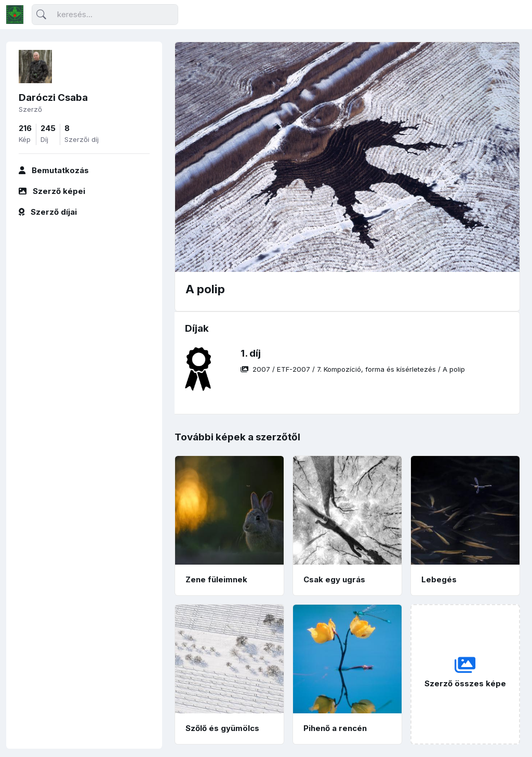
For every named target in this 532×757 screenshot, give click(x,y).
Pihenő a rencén (335, 728)
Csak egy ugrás (334, 579)
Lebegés (439, 579)
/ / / (353, 369)
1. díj (251, 353)
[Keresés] (105, 15)
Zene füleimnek (216, 579)
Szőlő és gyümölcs (222, 728)
